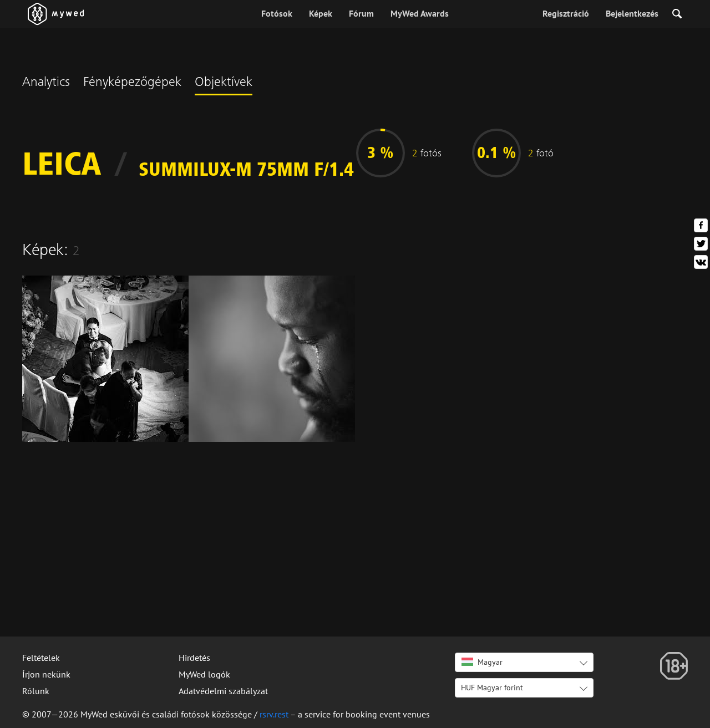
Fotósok (277, 13)
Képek (321, 13)
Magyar (482, 662)
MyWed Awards (420, 13)
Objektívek (224, 83)
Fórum (361, 13)
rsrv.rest (274, 714)
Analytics (46, 83)
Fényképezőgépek (132, 83)
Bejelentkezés (632, 13)
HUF (492, 688)
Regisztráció (566, 13)
